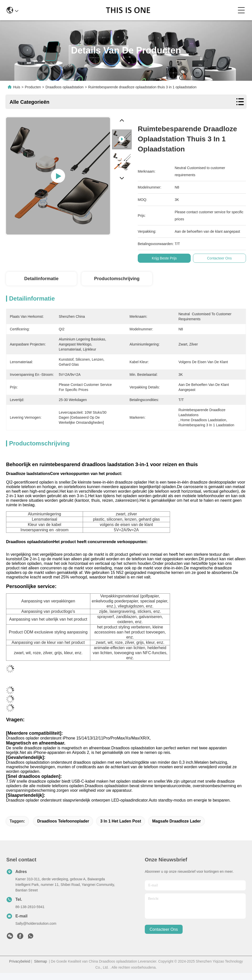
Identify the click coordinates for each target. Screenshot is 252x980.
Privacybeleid (20, 961)
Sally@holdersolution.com (36, 923)
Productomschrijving (117, 279)
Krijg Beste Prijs (166, 258)
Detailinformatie (41, 279)
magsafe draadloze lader (176, 821)
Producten (33, 87)
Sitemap (40, 961)
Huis (17, 87)
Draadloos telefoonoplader (63, 821)
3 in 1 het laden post (121, 821)
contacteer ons (164, 929)
